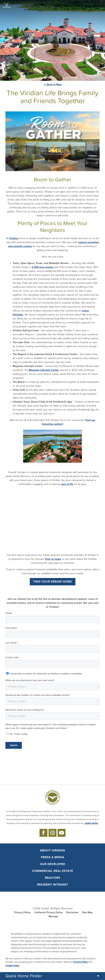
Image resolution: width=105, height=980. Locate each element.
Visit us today (53, 559)
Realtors (53, 878)
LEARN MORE (91, 823)
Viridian (14, 238)
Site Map (87, 912)
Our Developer (52, 864)
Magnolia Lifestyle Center (44, 370)
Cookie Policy (12, 966)
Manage (53, 916)
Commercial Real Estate (53, 871)
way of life (67, 484)
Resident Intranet (53, 885)
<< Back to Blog (53, 84)
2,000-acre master (43, 267)
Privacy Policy (22, 912)
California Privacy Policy (48, 912)
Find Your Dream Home (53, 582)
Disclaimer (72, 912)
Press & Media (53, 857)
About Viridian (52, 850)
